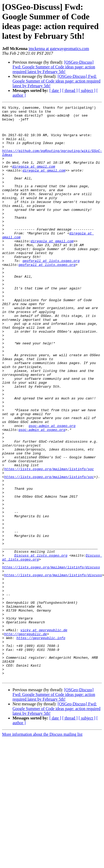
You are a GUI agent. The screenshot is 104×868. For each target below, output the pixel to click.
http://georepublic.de (26, 740)
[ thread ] (70, 90)
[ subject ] (87, 90)
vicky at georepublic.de (44, 735)
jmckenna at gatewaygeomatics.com (59, 49)
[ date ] (55, 90)
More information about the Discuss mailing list (42, 849)
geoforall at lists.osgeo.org (51, 292)
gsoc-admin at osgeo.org (52, 490)
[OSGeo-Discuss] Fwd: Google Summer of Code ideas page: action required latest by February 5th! (54, 67)
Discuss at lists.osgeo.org (41, 646)
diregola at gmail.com (34, 179)
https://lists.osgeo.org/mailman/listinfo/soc (49, 542)
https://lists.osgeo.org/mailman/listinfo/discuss (51, 660)
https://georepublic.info (41, 745)
